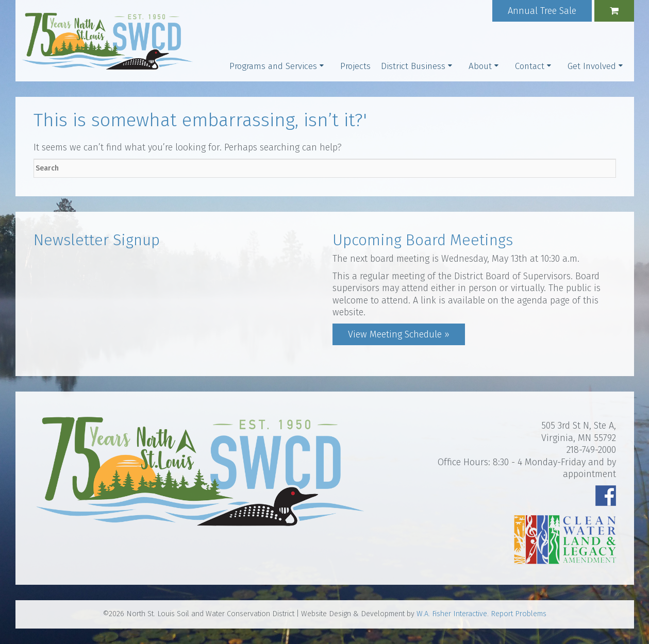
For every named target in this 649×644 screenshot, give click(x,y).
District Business (413, 66)
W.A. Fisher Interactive (452, 614)
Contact (530, 66)
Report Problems (519, 614)
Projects (355, 66)
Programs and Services (273, 66)
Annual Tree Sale (542, 11)
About (480, 66)
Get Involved (592, 66)
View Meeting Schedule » (399, 334)
